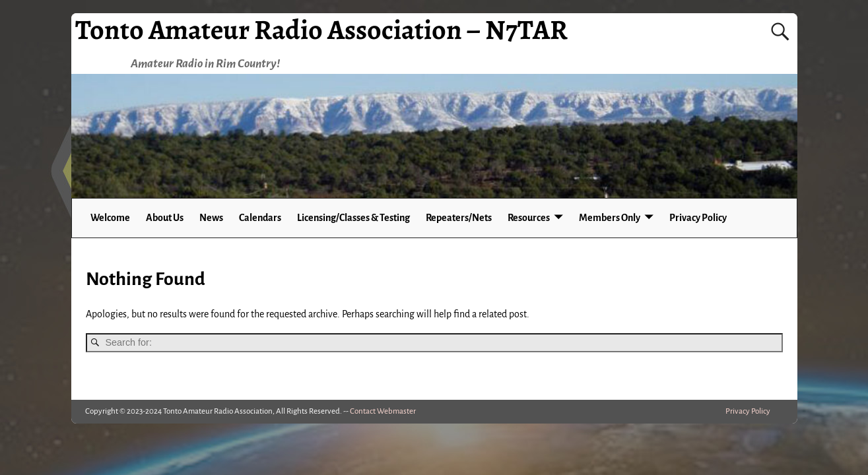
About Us (165, 218)
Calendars (260, 218)
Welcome (110, 218)
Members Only (610, 218)
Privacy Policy (698, 218)
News (211, 218)
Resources (529, 218)
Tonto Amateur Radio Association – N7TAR (321, 29)
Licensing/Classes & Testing (353, 218)
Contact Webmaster (383, 411)
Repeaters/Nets (459, 218)
